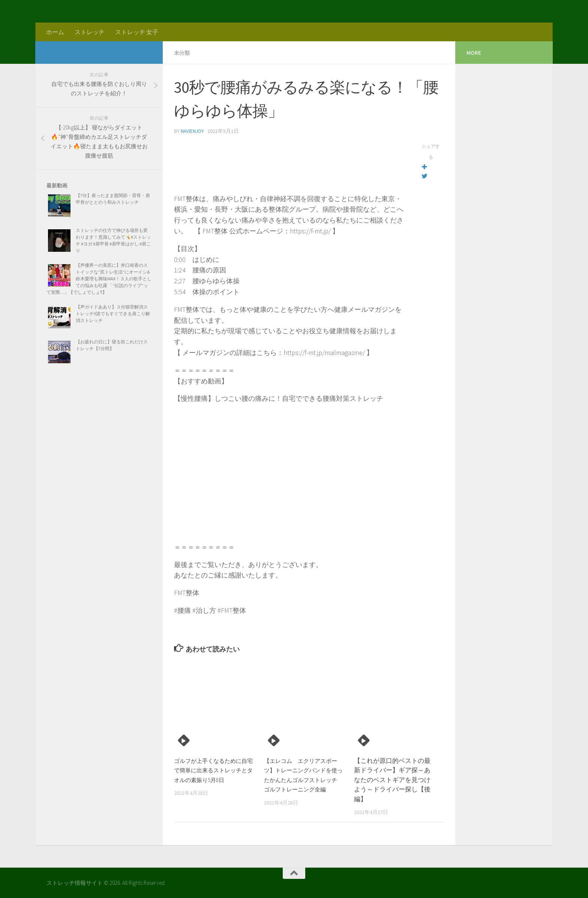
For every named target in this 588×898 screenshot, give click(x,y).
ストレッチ (90, 32)
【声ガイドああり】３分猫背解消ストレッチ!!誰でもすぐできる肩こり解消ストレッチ (113, 314)
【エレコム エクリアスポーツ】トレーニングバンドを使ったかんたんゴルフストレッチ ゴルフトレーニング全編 (302, 779)
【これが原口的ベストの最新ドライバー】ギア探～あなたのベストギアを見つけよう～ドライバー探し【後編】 (392, 779)
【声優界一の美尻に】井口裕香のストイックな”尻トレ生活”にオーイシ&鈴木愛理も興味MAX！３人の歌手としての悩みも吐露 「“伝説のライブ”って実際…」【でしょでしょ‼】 (99, 279)
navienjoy (193, 131)
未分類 (183, 53)
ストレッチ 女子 (137, 32)
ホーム (55, 32)
